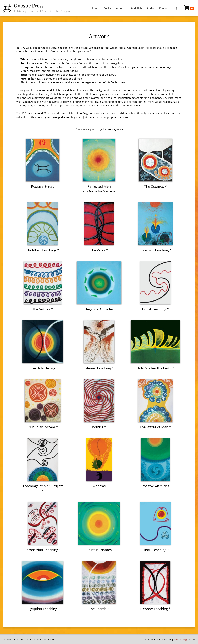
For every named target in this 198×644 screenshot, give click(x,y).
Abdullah (136, 8)
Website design (181, 639)
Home (95, 8)
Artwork (121, 8)
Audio (150, 8)
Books (107, 8)
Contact (164, 8)
